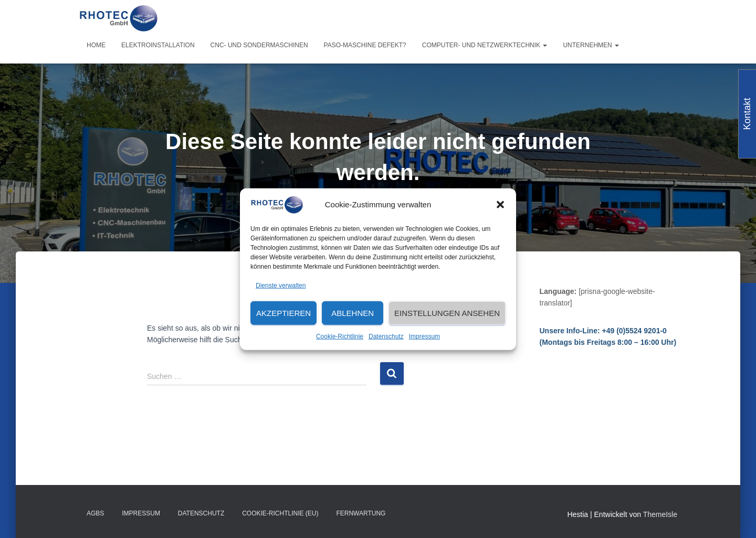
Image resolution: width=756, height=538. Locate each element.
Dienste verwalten (281, 285)
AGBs (95, 513)
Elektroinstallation (158, 45)
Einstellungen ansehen (447, 313)
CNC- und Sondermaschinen (259, 45)
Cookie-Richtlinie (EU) (280, 513)
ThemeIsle (660, 514)
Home (96, 45)
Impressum (424, 336)
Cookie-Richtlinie (340, 336)
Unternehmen (591, 45)
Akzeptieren (283, 313)
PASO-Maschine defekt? (365, 45)
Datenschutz (386, 336)
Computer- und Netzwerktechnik (485, 45)
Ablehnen (353, 313)
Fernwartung (361, 513)
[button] (500, 205)
